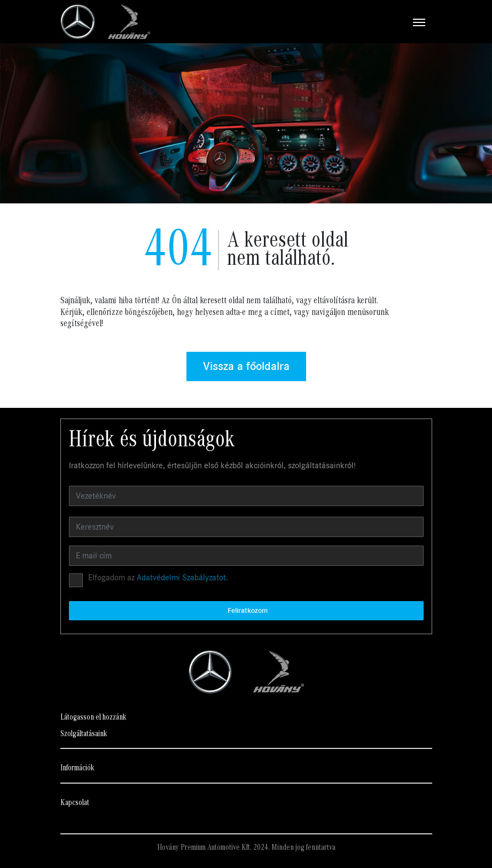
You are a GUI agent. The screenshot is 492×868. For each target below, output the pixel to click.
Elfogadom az (158, 578)
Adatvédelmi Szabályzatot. (182, 578)
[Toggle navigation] (291, 22)
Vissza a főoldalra (246, 366)
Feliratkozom (248, 610)
